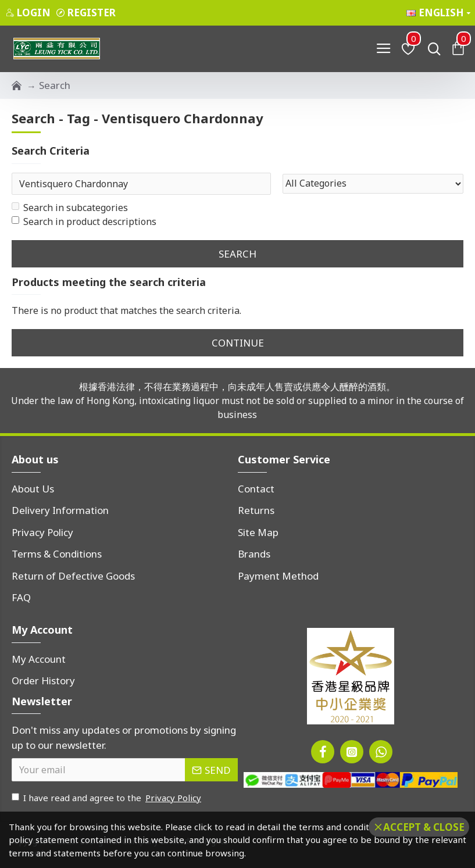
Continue (238, 343)
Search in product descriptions (84, 222)
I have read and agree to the (107, 798)
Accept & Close (424, 827)
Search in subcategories (70, 208)
